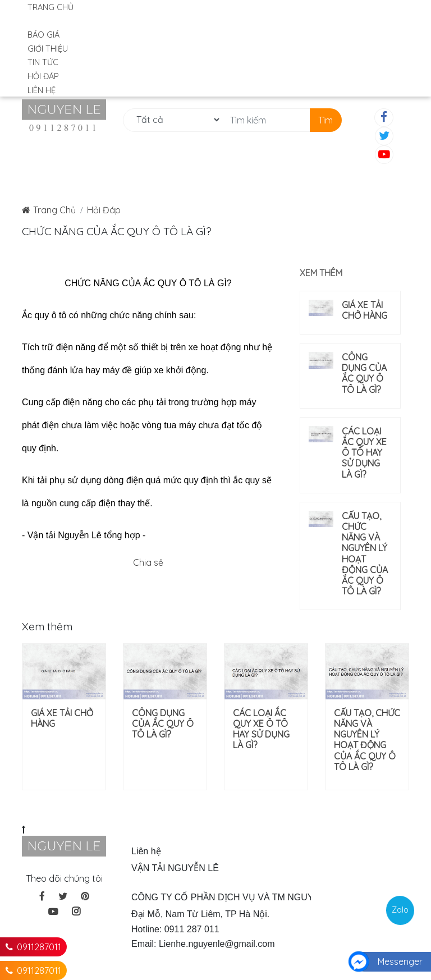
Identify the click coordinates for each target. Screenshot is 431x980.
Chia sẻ (148, 562)
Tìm (325, 120)
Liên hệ (42, 90)
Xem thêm (321, 273)
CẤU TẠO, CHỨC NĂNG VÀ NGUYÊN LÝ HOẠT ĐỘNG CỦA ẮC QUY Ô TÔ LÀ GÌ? (365, 554)
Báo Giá (43, 35)
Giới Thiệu (48, 49)
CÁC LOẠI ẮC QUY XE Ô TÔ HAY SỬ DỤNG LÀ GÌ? (364, 453)
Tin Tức (43, 62)
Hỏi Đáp (43, 76)
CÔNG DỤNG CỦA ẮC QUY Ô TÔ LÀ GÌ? (364, 374)
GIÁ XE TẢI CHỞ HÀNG (364, 310)
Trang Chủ (54, 210)
